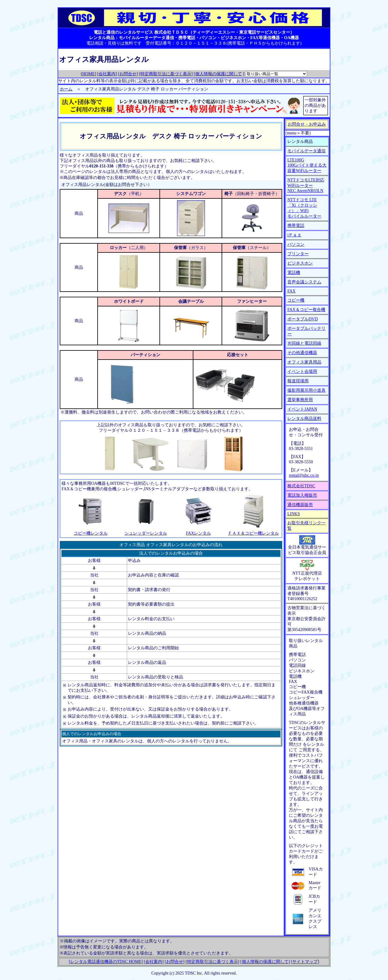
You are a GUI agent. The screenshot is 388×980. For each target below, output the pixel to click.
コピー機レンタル (91, 533)
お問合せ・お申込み (307, 124)
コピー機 (296, 300)
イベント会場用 (302, 372)
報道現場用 (298, 381)
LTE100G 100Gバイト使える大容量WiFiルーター (307, 165)
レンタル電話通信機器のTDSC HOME (106, 962)
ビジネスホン (300, 263)
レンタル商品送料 (304, 419)
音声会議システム (304, 282)
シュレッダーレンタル (146, 533)
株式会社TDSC (301, 486)
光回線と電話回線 (304, 343)
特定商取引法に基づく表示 (166, 74)
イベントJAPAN (302, 409)
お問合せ (128, 74)
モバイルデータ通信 (306, 151)
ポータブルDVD (303, 319)
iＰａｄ (294, 235)
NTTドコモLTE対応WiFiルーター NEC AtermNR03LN (306, 185)
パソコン (296, 244)
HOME (88, 74)
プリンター (298, 254)
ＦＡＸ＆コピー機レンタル (253, 533)
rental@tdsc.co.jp (304, 475)
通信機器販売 (300, 505)
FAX (291, 291)
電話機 (294, 273)
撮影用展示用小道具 (306, 390)
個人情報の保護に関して (219, 74)
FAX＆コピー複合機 (306, 310)
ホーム (66, 89)
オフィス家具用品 (304, 362)
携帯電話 (296, 226)
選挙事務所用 (300, 400)
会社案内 (107, 74)
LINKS (294, 514)
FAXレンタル (198, 533)
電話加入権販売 (302, 495)
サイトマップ (305, 962)
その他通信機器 (302, 353)
